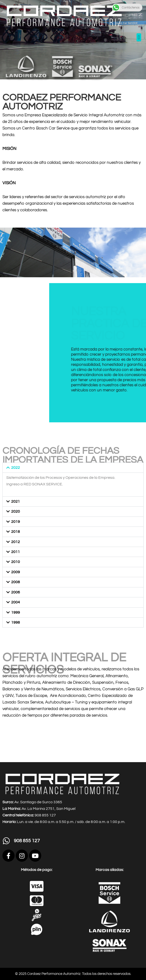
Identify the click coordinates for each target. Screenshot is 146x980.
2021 (16, 501)
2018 (16, 532)
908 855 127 (27, 841)
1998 (16, 622)
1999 (16, 612)
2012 (16, 542)
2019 (16, 522)
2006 (16, 592)
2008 (16, 582)
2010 (16, 562)
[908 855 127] (6, 841)
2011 (16, 552)
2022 (16, 468)
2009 (16, 572)
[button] (139, 37)
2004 (16, 602)
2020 (16, 511)
